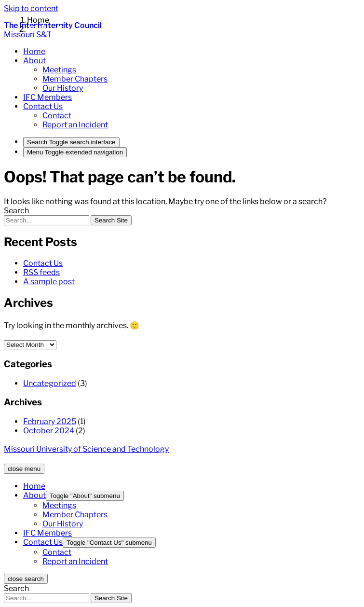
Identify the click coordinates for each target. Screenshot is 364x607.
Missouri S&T (28, 34)
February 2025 (50, 421)
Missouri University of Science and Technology (86, 449)
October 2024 (49, 431)
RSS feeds (41, 272)
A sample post (49, 282)
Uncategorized (50, 383)
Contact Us (43, 263)
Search (16, 211)
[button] (34, 61)
